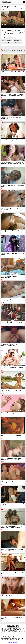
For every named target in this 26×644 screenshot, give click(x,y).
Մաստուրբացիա (11, 38)
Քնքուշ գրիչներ (18, 40)
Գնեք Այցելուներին (13, 642)
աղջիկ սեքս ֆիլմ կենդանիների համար (12, 43)
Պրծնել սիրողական (7, 40)
